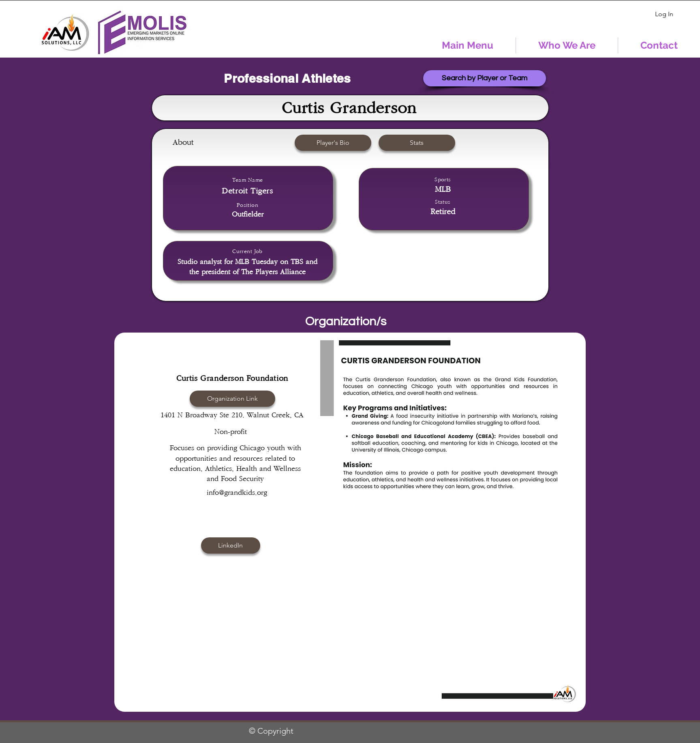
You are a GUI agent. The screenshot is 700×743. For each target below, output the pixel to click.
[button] (417, 143)
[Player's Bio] (333, 143)
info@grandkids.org (237, 493)
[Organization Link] (232, 399)
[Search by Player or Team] (485, 78)
